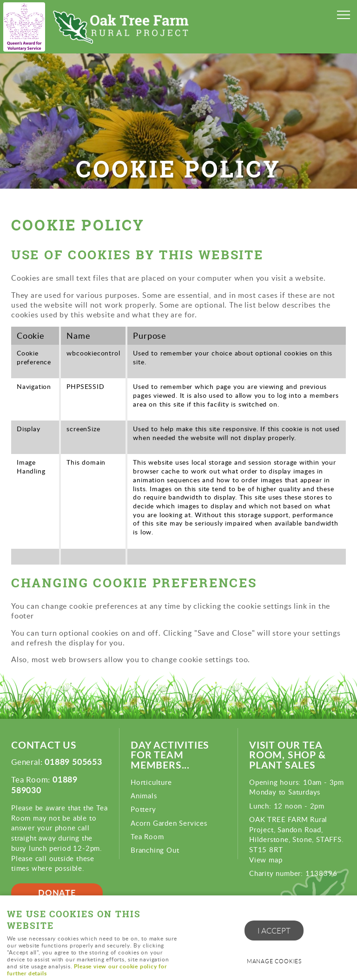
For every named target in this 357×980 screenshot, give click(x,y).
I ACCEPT (274, 931)
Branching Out (155, 850)
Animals (144, 796)
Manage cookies (274, 961)
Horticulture (151, 782)
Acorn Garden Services (169, 823)
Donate (57, 893)
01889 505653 (73, 762)
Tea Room (147, 836)
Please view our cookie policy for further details (87, 970)
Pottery (143, 809)
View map (266, 860)
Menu (341, 15)
